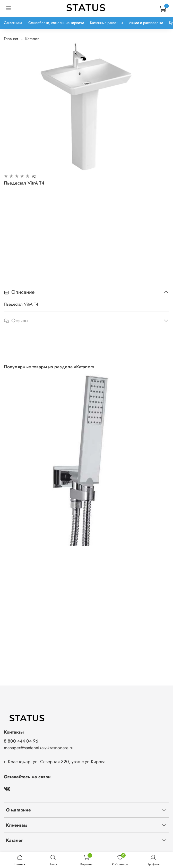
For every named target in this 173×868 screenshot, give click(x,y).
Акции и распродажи (146, 23)
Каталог (32, 39)
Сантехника (13, 23)
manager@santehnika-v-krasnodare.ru (39, 748)
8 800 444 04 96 (21, 741)
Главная (11, 39)
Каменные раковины (106, 23)
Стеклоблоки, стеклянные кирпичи (56, 23)
